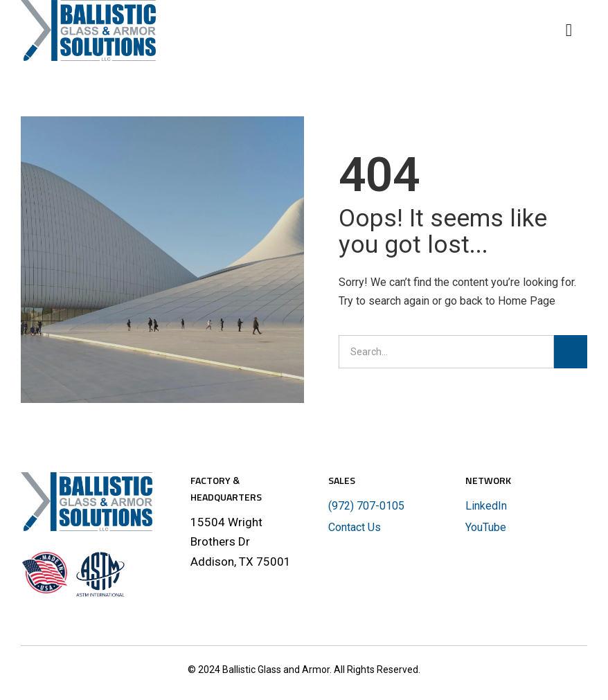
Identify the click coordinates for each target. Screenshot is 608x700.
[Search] (571, 352)
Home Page (527, 301)
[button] (575, 30)
